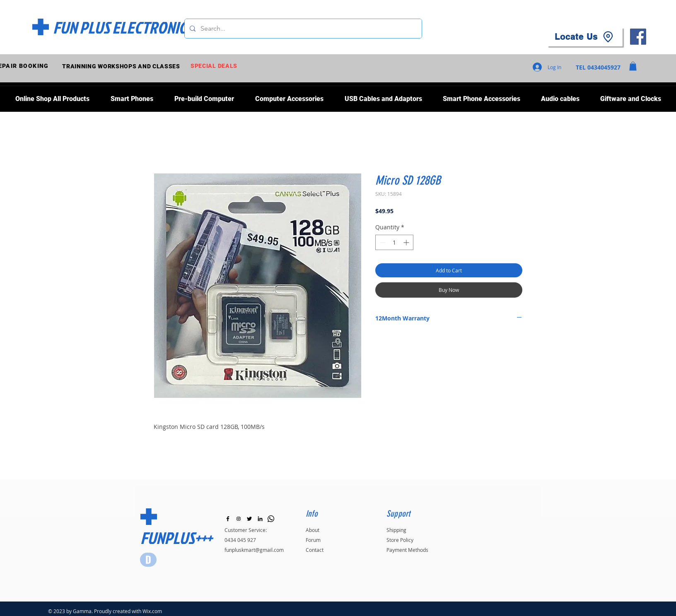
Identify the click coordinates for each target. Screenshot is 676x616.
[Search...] (302, 29)
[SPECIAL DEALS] (215, 66)
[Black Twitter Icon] (249, 519)
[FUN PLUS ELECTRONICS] (123, 27)
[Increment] (407, 242)
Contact (315, 550)
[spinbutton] (394, 242)
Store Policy (400, 540)
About (313, 530)
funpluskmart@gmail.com (254, 550)
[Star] (148, 560)
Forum (313, 540)
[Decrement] (382, 242)
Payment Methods (407, 550)
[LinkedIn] (260, 519)
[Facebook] (638, 37)
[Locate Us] (585, 37)
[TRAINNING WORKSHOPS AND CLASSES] (122, 66)
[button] (633, 66)
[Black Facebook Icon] (228, 519)
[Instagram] (239, 519)
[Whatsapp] (271, 519)
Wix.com (152, 611)
